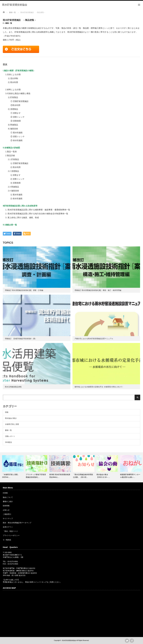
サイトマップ (8, 519)
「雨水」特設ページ (10, 531)
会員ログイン (8, 527)
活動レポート (10, 436)
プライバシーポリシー (11, 535)
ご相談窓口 (7, 514)
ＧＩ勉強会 (7, 540)
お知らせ (6, 510)
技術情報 (6, 506)
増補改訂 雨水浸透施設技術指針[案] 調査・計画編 (24, 290)
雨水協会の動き (11, 418)
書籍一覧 (9, 23)
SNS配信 (8, 442)
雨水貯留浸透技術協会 (69, 640)
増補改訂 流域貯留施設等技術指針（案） (21, 339)
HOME (5, 493)
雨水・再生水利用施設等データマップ (17, 523)
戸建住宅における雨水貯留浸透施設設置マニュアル (94, 339)
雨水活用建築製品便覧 (13, 387)
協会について (8, 497)
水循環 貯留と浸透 (12, 424)
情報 (7, 412)
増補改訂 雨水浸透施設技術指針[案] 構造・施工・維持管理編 (98, 290)
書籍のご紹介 (8, 502)
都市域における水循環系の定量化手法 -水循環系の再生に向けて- (99, 387)
